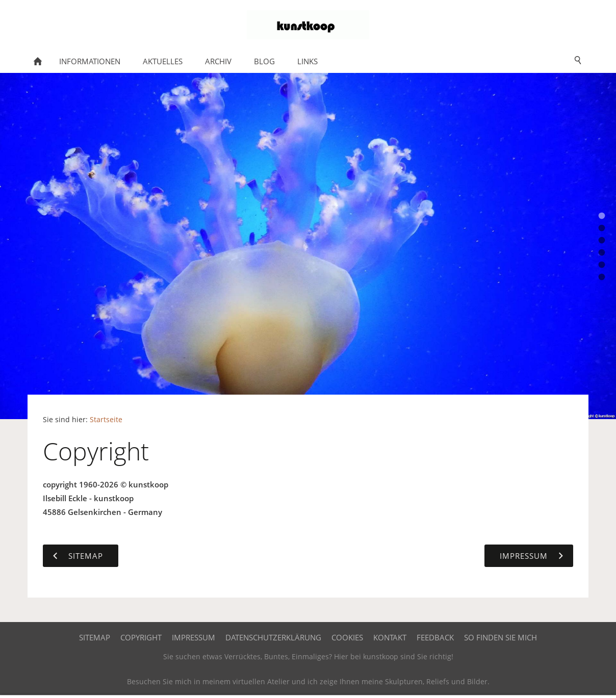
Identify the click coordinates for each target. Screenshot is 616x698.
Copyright (141, 637)
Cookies (347, 637)
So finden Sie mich (501, 637)
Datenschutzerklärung (273, 637)
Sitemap (95, 637)
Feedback (435, 637)
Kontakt (390, 637)
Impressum (194, 637)
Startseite (106, 420)
